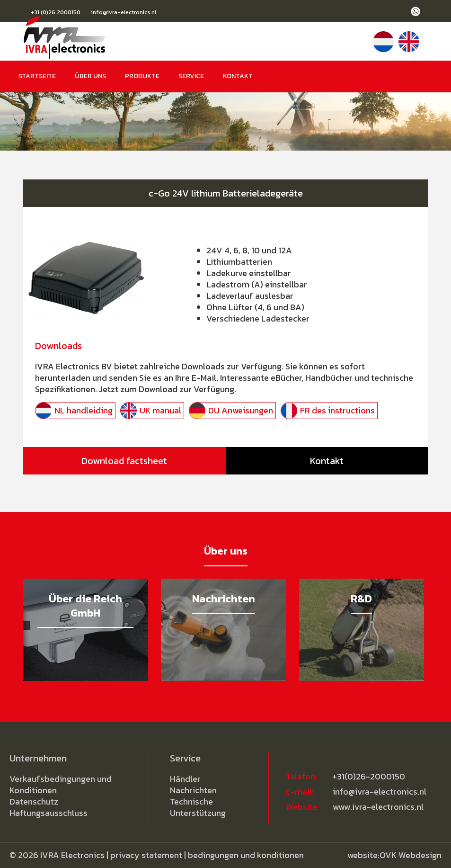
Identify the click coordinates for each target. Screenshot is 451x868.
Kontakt (238, 76)
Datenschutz (34, 801)
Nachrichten (193, 790)
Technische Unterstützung (198, 807)
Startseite (37, 76)
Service (191, 76)
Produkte (142, 76)
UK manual (160, 410)
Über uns (90, 76)
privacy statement (146, 855)
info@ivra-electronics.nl (124, 12)
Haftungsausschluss (49, 813)
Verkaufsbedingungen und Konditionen (61, 784)
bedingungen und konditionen (246, 855)
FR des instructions (337, 410)
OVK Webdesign (411, 855)
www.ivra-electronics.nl (378, 807)
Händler (185, 779)
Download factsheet (124, 461)
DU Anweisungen (241, 410)
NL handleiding (84, 410)
